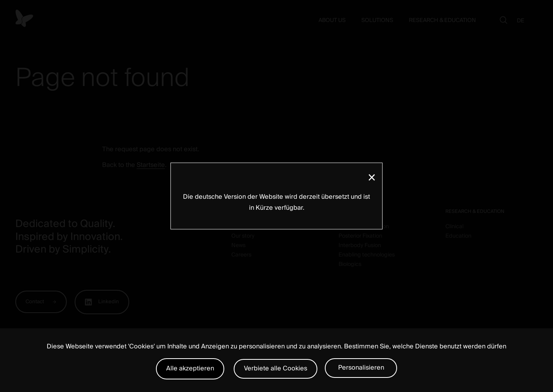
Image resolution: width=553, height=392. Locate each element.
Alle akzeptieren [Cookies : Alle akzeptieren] (190, 368)
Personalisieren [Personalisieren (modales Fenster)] (361, 368)
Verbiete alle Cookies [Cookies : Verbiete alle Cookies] (276, 368)
